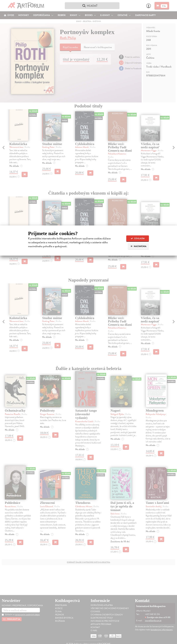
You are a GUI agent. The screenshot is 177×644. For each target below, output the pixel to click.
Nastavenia (138, 246)
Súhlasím (138, 239)
